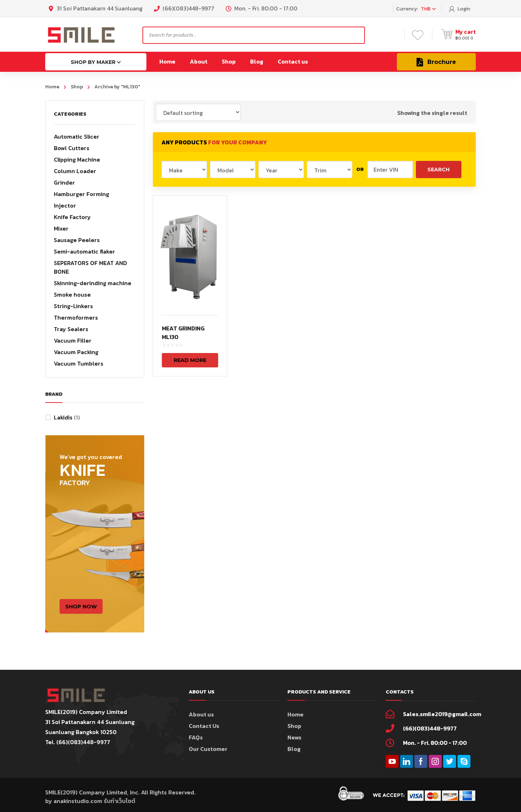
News (294, 737)
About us (201, 714)
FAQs (196, 737)
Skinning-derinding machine (93, 283)
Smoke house (72, 294)
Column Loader (75, 171)
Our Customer (208, 749)
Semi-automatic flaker (85, 251)
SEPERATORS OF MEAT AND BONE (90, 267)
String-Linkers (73, 306)
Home (52, 87)
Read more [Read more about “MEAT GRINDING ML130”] (190, 360)
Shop (77, 87)
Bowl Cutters (72, 148)
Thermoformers (76, 317)
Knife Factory (72, 217)
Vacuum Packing (76, 352)
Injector (65, 205)
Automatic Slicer (77, 136)
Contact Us (204, 726)
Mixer (61, 228)
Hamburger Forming (81, 194)
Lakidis (63, 417)
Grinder (64, 182)
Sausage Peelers (77, 240)
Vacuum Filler (73, 340)
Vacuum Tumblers (79, 363)
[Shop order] (198, 112)
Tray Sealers (71, 329)
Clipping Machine (77, 159)
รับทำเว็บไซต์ (119, 801)
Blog (294, 749)
